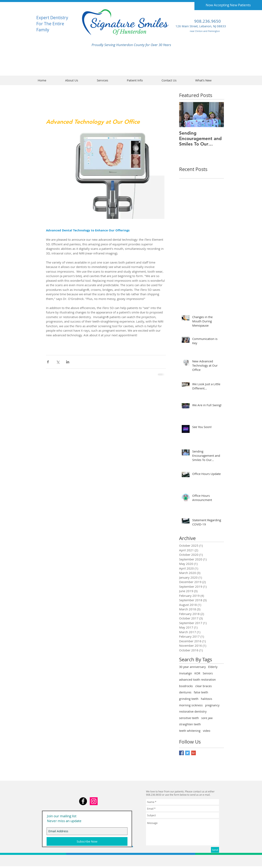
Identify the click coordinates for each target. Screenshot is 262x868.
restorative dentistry (193, 711)
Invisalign (186, 673)
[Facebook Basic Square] (181, 753)
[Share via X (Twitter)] (58, 362)
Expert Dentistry (52, 18)
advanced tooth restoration (197, 680)
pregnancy (212, 705)
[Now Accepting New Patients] (228, 5)
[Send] (215, 850)
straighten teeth (190, 724)
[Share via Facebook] (48, 362)
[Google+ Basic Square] (194, 753)
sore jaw (207, 718)
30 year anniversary (192, 667)
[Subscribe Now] (87, 841)
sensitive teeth (189, 718)
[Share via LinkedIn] (68, 362)
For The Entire (50, 24)
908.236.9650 (208, 21)
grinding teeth (189, 699)
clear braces (204, 686)
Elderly (213, 667)
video (207, 731)
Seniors (208, 673)
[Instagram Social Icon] (94, 801)
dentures (185, 692)
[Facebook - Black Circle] (83, 801)
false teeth (201, 692)
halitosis (207, 699)
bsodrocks (186, 686)
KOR (197, 673)
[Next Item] (217, 114)
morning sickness (191, 705)
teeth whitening (190, 731)
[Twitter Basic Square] (187, 753)
